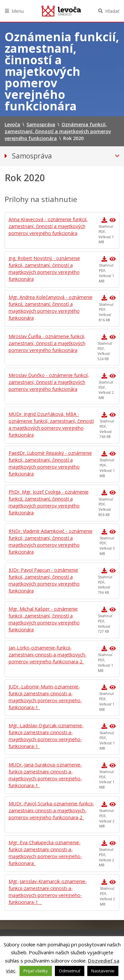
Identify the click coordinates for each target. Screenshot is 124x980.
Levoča (61, 11)
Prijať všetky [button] (36, 971)
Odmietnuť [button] (70, 971)
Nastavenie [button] (103, 971)
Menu (18, 11)
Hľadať (112, 11)
